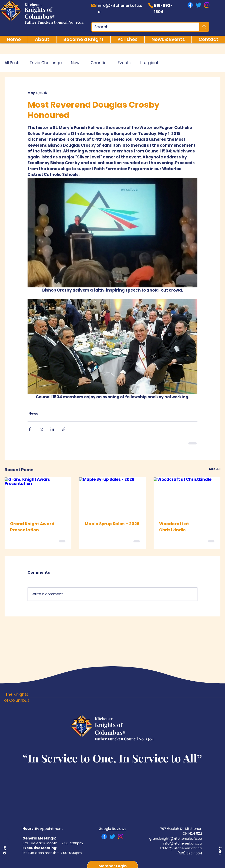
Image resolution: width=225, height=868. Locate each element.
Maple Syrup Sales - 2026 (112, 524)
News (76, 63)
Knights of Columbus (38, 13)
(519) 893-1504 (190, 853)
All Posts (13, 63)
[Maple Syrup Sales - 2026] (113, 496)
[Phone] (151, 5)
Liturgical (149, 63)
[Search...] (142, 27)
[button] (220, 850)
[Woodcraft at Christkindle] (187, 496)
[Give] (5, 850)
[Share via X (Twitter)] (41, 429)
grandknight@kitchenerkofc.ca (176, 838)
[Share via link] (63, 429)
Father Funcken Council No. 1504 (54, 22)
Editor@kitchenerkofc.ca (181, 848)
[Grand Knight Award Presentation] (38, 496)
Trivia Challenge (46, 63)
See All (215, 469)
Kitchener (33, 4)
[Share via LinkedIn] (52, 429)
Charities (100, 63)
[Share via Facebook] (30, 429)
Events (124, 63)
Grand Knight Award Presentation (32, 527)
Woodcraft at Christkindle (174, 527)
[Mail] (94, 6)
